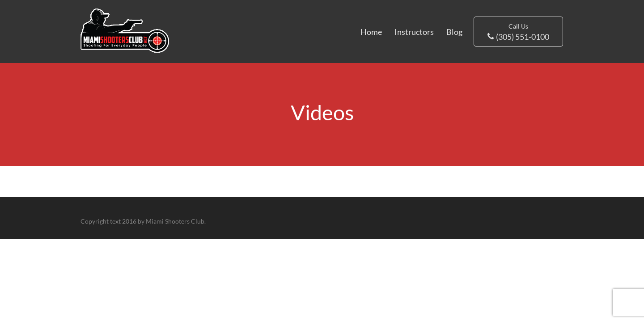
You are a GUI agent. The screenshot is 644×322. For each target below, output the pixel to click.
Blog (454, 32)
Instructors (414, 32)
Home (371, 32)
